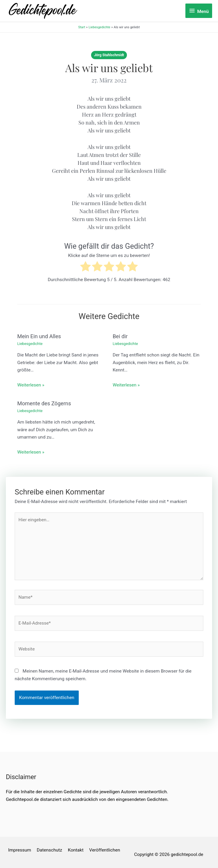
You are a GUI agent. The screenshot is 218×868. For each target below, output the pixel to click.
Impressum (20, 850)
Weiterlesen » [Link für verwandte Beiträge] (31, 385)
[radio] (85, 268)
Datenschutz (49, 850)
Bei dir (120, 336)
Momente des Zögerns (44, 403)
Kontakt (76, 850)
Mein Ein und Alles (39, 336)
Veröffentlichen (105, 850)
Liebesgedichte (30, 344)
